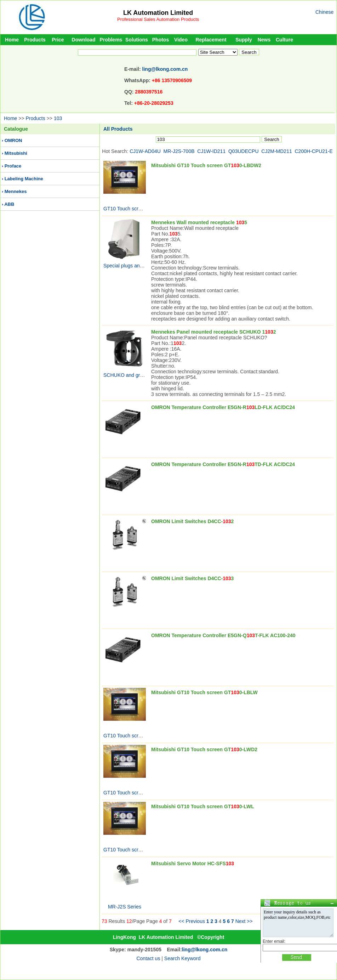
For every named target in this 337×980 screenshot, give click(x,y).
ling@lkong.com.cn (165, 69)
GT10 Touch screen (125, 209)
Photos (161, 40)
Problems (111, 40)
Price (58, 40)
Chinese (324, 12)
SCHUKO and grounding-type (136, 375)
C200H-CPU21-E (314, 151)
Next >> (244, 921)
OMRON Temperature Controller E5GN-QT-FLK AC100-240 (223, 635)
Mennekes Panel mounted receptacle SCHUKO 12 (213, 332)
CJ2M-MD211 (276, 151)
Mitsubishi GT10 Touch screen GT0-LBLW (204, 692)
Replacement (211, 40)
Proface (13, 166)
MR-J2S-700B (179, 151)
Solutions (137, 40)
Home (12, 40)
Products (35, 40)
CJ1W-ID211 (211, 151)
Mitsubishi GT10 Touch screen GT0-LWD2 (204, 749)
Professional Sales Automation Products (158, 19)
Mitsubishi (16, 153)
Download (84, 40)
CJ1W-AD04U (145, 151)
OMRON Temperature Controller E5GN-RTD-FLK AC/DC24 (223, 464)
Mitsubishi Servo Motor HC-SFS (193, 863)
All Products (118, 129)
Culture (284, 40)
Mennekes (16, 191)
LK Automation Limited (158, 13)
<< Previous (192, 921)
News (264, 40)
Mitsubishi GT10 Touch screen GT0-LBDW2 (206, 165)
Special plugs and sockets (132, 266)
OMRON (13, 140)
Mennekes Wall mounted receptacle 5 (199, 222)
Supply (244, 40)
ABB (9, 204)
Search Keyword (182, 958)
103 (58, 118)
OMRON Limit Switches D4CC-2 (192, 521)
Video (181, 40)
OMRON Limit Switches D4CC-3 (192, 578)
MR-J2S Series (125, 907)
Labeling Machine (24, 179)
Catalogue (16, 129)
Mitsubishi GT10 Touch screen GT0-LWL (203, 806)
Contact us (148, 958)
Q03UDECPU (244, 151)
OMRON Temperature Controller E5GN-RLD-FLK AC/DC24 (223, 407)
